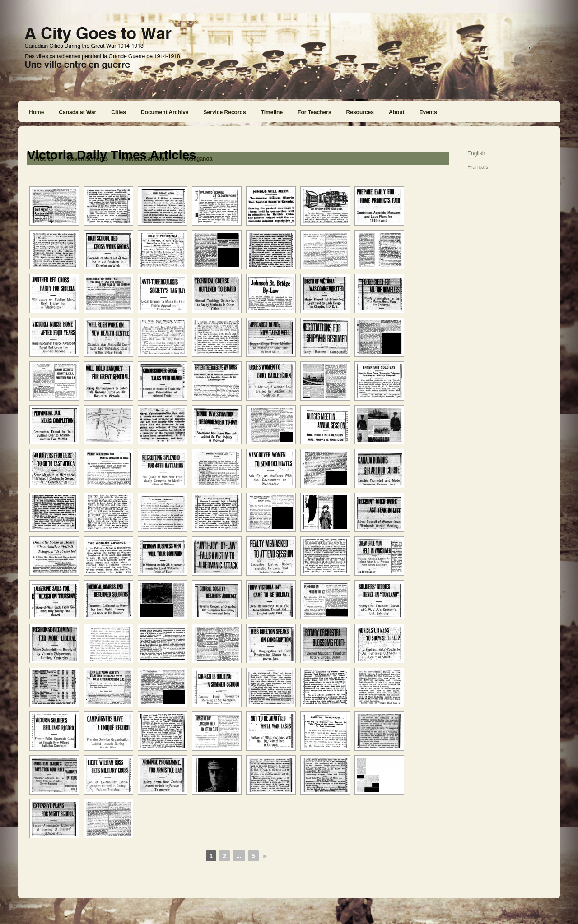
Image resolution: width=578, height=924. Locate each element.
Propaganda (197, 159)
